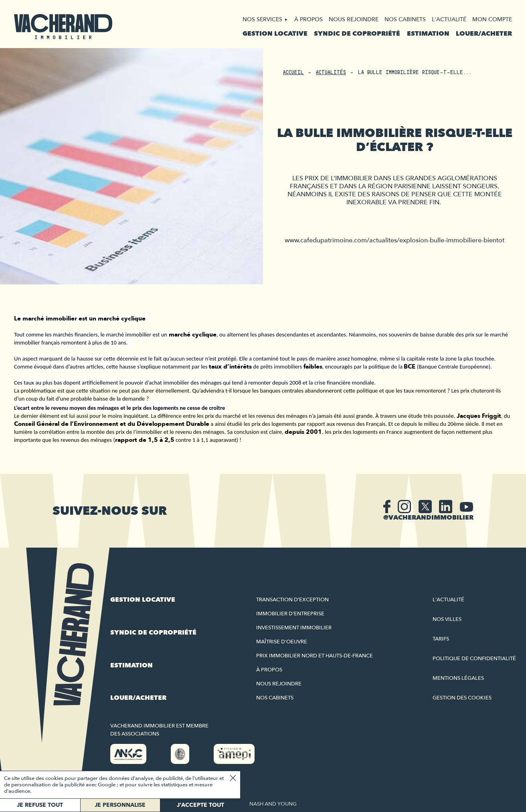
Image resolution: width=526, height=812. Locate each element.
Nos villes (447, 619)
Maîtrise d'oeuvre (282, 642)
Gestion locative (275, 34)
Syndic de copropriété (357, 34)
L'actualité (449, 19)
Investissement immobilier (294, 628)
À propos (309, 19)
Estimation (428, 34)
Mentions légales (458, 678)
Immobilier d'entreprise (290, 614)
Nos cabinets (405, 19)
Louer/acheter (484, 34)
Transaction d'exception (292, 600)
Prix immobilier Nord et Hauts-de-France (315, 656)
